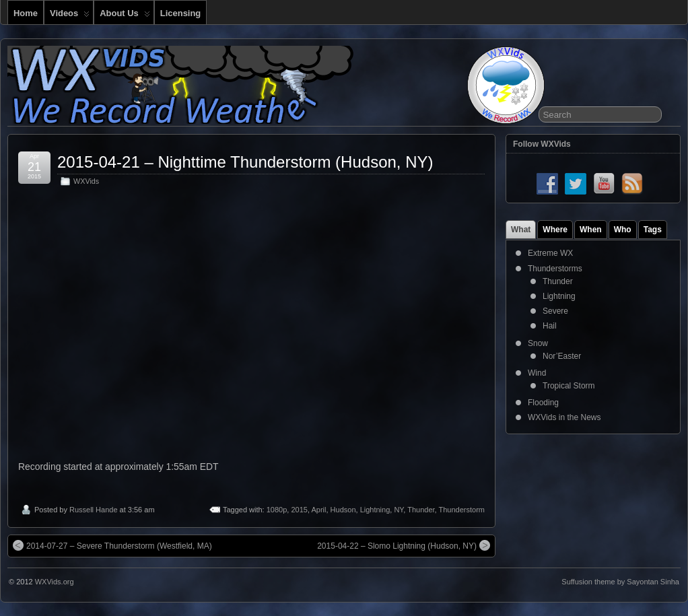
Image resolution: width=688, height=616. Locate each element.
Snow (538, 343)
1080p (277, 510)
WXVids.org (55, 582)
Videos (70, 16)
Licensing (180, 13)
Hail (550, 326)
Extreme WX (550, 253)
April (318, 510)
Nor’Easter (562, 356)
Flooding (543, 403)
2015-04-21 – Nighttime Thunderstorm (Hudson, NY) (245, 162)
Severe (555, 311)
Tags (653, 230)
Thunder (421, 510)
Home (26, 13)
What (521, 230)
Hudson (343, 510)
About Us (125, 16)
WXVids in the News (564, 417)
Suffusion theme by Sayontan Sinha (620, 582)
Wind (537, 373)
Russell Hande (94, 510)
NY (399, 510)
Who (623, 230)
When (591, 230)
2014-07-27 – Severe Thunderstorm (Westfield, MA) (112, 545)
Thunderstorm (462, 510)
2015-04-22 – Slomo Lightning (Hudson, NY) (404, 545)
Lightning (375, 510)
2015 (299, 510)
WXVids (86, 181)
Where (555, 230)
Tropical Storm (569, 386)
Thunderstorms (555, 269)
